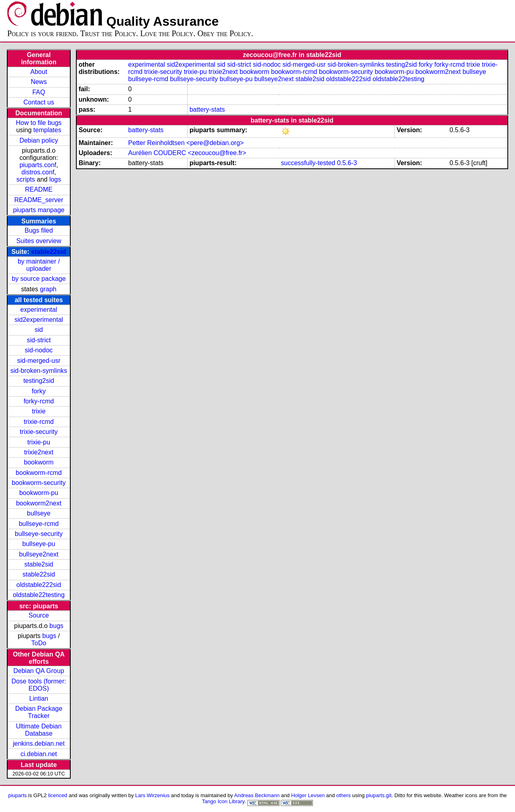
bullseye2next (39, 554)
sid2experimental (39, 320)
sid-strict (39, 340)
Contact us (39, 102)
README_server (39, 200)
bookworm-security (39, 483)
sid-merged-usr (39, 361)
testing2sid (39, 381)
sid (39, 330)
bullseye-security (39, 534)
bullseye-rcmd (39, 524)
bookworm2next (39, 503)
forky (39, 391)
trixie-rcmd (39, 422)
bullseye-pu (39, 544)
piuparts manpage (39, 210)
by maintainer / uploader (39, 265)
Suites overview (39, 241)
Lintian (39, 698)
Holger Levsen (308, 795)
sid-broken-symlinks (39, 371)
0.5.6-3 (347, 163)
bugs (56, 626)
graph (48, 289)
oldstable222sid (39, 585)
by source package (39, 279)
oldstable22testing (39, 595)
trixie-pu (39, 442)
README (39, 189)
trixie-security (39, 432)
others (343, 795)
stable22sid (48, 252)
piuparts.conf (38, 165)
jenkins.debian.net (39, 743)
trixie (39, 411)
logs (55, 179)
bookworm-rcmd (39, 473)
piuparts (17, 795)
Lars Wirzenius (153, 795)
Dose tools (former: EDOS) (39, 685)
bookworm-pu (39, 493)
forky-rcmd (39, 401)
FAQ (39, 92)
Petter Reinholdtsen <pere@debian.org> (186, 143)
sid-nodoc (39, 350)
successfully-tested (308, 163)
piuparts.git (379, 795)
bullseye (39, 513)
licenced (58, 795)
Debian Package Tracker (39, 712)
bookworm (39, 462)
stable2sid (39, 564)
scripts (26, 179)
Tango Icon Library (223, 801)
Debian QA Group (39, 671)
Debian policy (39, 140)
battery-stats (207, 109)
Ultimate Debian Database (39, 730)
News (39, 82)
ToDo (39, 643)
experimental (39, 310)
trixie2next (39, 452)
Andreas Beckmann (257, 795)
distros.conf (38, 172)
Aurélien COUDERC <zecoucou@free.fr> (187, 153)
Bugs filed (39, 230)
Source (39, 615)
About (39, 72)
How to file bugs (39, 123)
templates (47, 130)
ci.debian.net (39, 754)
